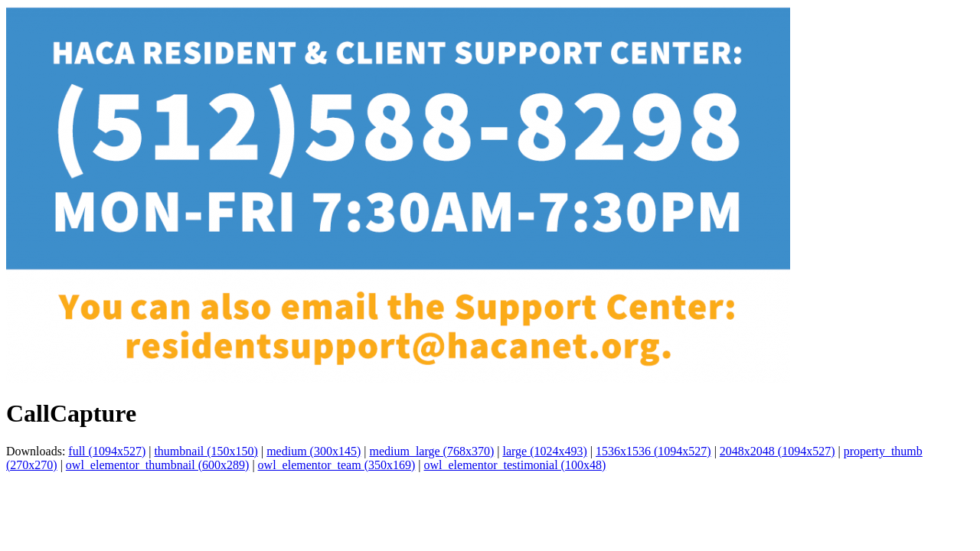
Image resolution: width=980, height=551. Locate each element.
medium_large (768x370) (431, 451)
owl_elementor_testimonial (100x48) (515, 465)
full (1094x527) (107, 451)
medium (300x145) (314, 451)
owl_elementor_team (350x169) (337, 465)
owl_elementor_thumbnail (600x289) (158, 465)
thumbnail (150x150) (206, 451)
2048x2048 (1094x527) (777, 451)
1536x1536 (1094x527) (653, 451)
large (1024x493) (544, 451)
